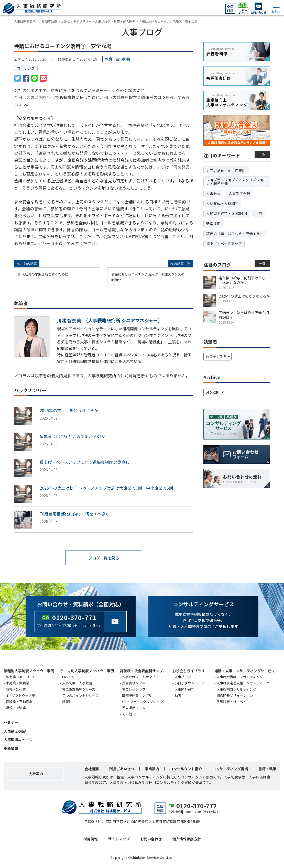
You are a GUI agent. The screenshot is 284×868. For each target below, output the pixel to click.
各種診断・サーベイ (231, 702)
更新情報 (11, 749)
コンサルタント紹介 (186, 769)
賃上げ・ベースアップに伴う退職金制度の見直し (85, 462)
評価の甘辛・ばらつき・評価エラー (235, 234)
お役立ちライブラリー (190, 671)
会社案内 (36, 774)
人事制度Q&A (15, 731)
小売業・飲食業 (18, 683)
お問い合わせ (151, 839)
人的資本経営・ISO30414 (227, 213)
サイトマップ (119, 839)
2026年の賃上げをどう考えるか (69, 410)
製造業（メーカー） (21, 677)
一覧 (262, 154)
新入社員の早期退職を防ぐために (43, 274)
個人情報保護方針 (187, 839)
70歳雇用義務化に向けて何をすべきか (75, 514)
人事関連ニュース (18, 740)
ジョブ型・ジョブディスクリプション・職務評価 (235, 182)
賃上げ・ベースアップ (224, 244)
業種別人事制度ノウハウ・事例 (29, 671)
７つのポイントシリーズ (80, 695)
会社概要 (92, 769)
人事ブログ (183, 677)
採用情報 (91, 839)
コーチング (26, 68)
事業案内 (152, 769)
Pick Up (68, 677)
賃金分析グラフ (134, 689)
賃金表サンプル (134, 683)
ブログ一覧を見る (104, 558)
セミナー (11, 722)
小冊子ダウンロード (189, 683)
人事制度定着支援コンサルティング (243, 683)
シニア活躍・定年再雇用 (226, 170)
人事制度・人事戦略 (77, 683)
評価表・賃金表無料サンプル (143, 671)
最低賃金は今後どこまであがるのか (72, 436)
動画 (178, 695)
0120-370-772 (74, 617)
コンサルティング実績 (230, 769)
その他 (127, 714)
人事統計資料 (184, 689)
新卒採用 (213, 224)
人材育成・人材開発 (222, 203)
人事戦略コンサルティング (236, 689)
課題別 (67, 702)
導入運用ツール (134, 708)
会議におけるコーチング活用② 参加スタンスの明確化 (148, 277)
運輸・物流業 (16, 708)
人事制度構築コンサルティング (240, 677)
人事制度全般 (239, 193)
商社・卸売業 (16, 689)
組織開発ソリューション (235, 695)
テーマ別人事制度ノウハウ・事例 (87, 671)
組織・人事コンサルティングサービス (245, 671)
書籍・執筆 (267, 769)
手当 (259, 213)
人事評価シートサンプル (140, 677)
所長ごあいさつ (122, 769)
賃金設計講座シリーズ (79, 689)
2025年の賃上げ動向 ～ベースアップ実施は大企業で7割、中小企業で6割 (106, 488)
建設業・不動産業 (19, 702)
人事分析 (213, 193)
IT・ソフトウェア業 (20, 695)
